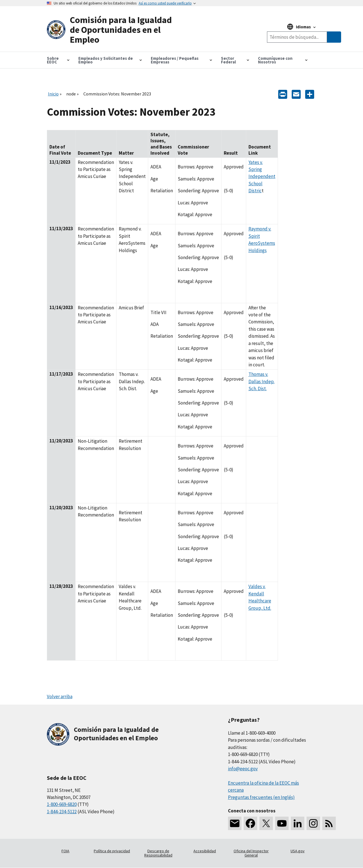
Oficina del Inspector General (251, 853)
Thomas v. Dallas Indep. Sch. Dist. (262, 381)
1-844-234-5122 (62, 812)
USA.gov (298, 851)
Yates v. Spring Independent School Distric (262, 177)
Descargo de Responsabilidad (158, 853)
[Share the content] (310, 94)
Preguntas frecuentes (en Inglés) (261, 797)
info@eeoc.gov (243, 769)
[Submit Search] (334, 37)
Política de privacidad (112, 851)
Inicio (53, 94)
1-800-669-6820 (62, 804)
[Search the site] (297, 37)
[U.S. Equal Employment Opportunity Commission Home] (114, 30)
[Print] (283, 94)
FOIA (65, 851)
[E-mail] (296, 94)
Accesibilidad (205, 851)
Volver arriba (60, 696)
